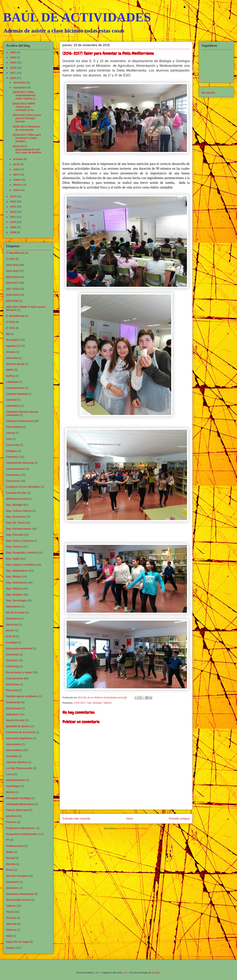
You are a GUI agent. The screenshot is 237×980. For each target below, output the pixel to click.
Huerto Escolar (15, 720)
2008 (13, 232)
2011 (13, 217)
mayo (17, 169)
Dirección (12, 625)
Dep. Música (14, 577)
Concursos (13, 481)
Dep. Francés (14, 547)
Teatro (10, 912)
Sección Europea (17, 876)
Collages (11, 451)
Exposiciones (14, 678)
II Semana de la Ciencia (21, 732)
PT (8, 840)
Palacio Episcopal (17, 810)
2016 (13, 78)
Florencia (12, 690)
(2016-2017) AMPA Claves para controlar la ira (24, 107)
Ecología (11, 642)
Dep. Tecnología (16, 600)
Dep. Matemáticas (17, 571)
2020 (13, 57)
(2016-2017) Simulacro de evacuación (27, 128)
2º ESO (10, 322)
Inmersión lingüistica (19, 738)
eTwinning (12, 666)
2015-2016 (12, 277)
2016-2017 (80, 703)
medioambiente (16, 780)
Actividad (12, 340)
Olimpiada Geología (18, 798)
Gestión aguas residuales (22, 696)
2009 (13, 227)
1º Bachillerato (15, 253)
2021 (13, 52)
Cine (9, 439)
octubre (18, 159)
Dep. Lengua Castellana (21, 565)
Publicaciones (15, 846)
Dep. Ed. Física (15, 523)
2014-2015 (12, 271)
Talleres (107, 703)
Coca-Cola (13, 445)
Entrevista (12, 654)
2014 (13, 201)
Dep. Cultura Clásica (19, 511)
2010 (13, 222)
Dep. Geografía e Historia (22, 553)
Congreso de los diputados (23, 487)
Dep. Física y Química (20, 541)
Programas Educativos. (21, 828)
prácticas (12, 816)
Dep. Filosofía (15, 535)
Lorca (10, 774)
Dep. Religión (14, 595)
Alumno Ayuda (15, 364)
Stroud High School (18, 900)
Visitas (10, 948)
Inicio (130, 819)
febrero (18, 185)
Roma (10, 870)
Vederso (11, 930)
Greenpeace (14, 708)
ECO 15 (11, 636)
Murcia (10, 792)
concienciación (16, 469)
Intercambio (13, 744)
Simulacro (12, 888)
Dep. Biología (94, 703)
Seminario (12, 882)
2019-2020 (12, 301)
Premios (11, 822)
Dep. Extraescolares (19, 529)
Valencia (11, 924)
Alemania (12, 358)
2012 (13, 212)
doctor (10, 630)
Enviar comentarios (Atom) (134, 828)
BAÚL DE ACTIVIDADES (77, 17)
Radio (10, 852)
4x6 (126, 973)
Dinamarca (13, 619)
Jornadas (12, 756)
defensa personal (17, 499)
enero (17, 190)
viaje (9, 936)
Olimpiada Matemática (20, 804)
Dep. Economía (16, 517)
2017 (13, 73)
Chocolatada (14, 427)
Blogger (156, 973)
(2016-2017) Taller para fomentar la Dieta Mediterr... (27, 138)
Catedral (11, 400)
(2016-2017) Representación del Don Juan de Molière (27, 149)
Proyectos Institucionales (22, 834)
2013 (13, 207)
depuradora (13, 606)
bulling (10, 376)
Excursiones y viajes (19, 672)
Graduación (13, 702)
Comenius (12, 457)
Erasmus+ (12, 660)
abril (16, 175)
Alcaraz (11, 352)
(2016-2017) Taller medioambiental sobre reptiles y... (25, 95)
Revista (11, 864)
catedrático (13, 406)
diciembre (20, 82)
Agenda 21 (13, 346)
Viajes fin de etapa (17, 942)
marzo (17, 180)
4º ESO (10, 328)
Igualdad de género (18, 726)
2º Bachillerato (15, 316)
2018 (13, 68)
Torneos (11, 918)
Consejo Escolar (16, 493)
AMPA (10, 370)
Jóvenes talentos (17, 762)
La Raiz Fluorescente (19, 768)
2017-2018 (12, 289)
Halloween (13, 714)
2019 (13, 63)
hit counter (208, 93)
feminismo (13, 684)
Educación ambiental (19, 648)
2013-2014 (12, 265)
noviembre (20, 88)
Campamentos (15, 388)
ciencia (10, 433)
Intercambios (14, 750)
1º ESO (10, 259)
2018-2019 (12, 295)
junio (17, 164)
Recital (10, 858)
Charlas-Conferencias (20, 421)
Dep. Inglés (13, 559)
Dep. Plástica (14, 589)
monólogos (13, 786)
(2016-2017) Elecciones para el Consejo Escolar (27, 118)
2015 (13, 196)
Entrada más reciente (76, 819)
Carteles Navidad (17, 394)
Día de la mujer (15, 612)
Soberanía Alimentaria (20, 894)
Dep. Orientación (17, 583)
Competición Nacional (20, 463)
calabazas (12, 382)
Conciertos (13, 475)
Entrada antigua (179, 819)
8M (8, 334)
